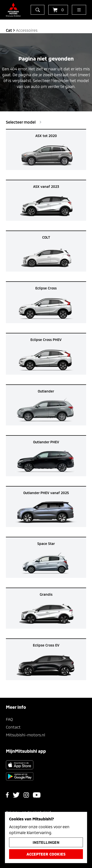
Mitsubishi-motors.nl (26, 735)
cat (9, 30)
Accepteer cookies (46, 854)
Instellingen (46, 842)
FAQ (9, 719)
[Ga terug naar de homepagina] (13, 10)
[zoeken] (38, 10)
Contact (13, 727)
